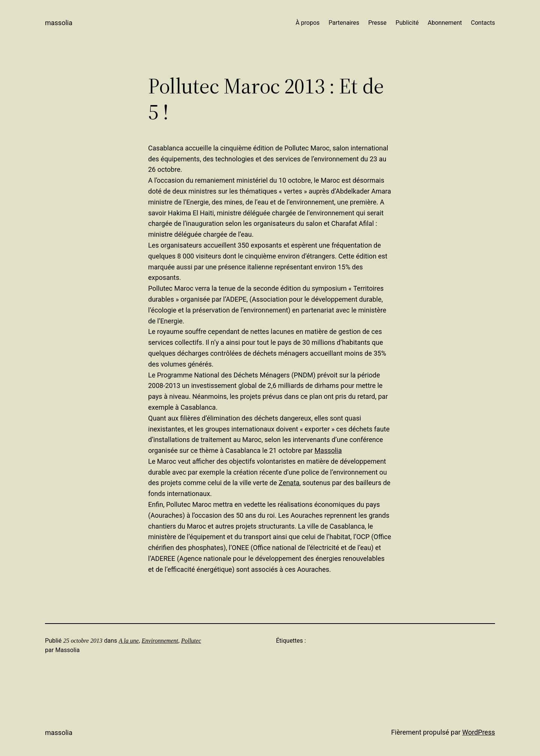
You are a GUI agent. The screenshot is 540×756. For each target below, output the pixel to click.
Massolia (59, 23)
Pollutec (191, 641)
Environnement (160, 641)
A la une (129, 641)
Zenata (289, 483)
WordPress (479, 732)
